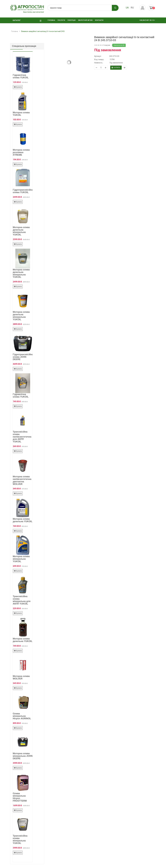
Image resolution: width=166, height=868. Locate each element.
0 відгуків (107, 45)
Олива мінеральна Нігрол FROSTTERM (20, 797)
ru (132, 8)
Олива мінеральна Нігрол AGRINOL (22, 716)
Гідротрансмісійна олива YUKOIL (23, 191)
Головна (15, 31)
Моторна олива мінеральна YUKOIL (21, 559)
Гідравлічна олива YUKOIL (21, 76)
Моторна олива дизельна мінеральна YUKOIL (21, 231)
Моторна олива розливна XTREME (21, 152)
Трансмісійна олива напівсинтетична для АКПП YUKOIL (22, 437)
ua (127, 8)
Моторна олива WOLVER (21, 677)
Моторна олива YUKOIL (21, 114)
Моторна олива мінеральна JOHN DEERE (23, 756)
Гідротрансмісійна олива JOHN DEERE (23, 357)
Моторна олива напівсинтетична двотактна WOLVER (22, 480)
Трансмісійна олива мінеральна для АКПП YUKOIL (22, 600)
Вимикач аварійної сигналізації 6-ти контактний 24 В (43, 31)
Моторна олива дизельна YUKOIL (23, 520)
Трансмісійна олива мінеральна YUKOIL (20, 839)
